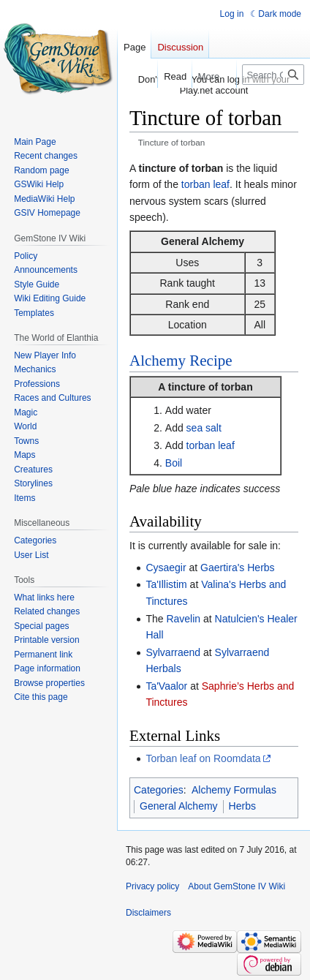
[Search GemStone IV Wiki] (273, 75)
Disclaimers (148, 913)
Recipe (211, 361)
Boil (174, 463)
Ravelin (183, 619)
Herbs (242, 806)
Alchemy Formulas (234, 790)
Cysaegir (166, 568)
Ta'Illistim (166, 584)
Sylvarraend (173, 652)
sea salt (204, 428)
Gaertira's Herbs (237, 568)
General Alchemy (179, 806)
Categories (159, 790)
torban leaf (205, 184)
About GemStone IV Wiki (237, 886)
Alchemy (158, 361)
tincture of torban (211, 387)
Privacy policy (152, 886)
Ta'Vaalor (166, 686)
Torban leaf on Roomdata (203, 758)
